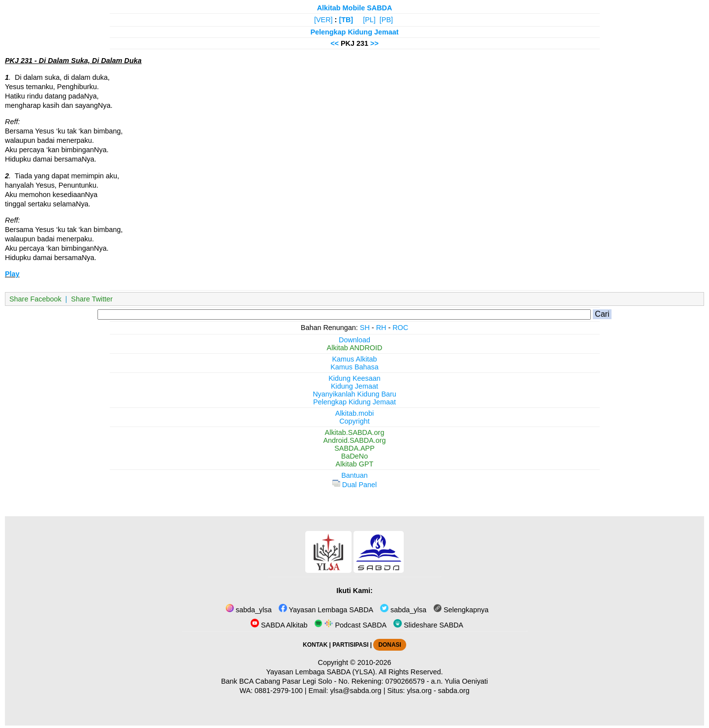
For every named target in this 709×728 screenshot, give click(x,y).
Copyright (354, 421)
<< (335, 43)
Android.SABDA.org (354, 440)
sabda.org (454, 691)
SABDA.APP (354, 448)
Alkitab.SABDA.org (355, 432)
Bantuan (354, 475)
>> (374, 43)
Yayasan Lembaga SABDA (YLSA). (322, 672)
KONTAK (315, 645)
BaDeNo (354, 456)
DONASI (389, 645)
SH (365, 328)
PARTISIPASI (350, 645)
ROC (400, 328)
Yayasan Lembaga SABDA (326, 610)
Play (12, 274)
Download (354, 340)
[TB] (346, 20)
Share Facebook (35, 299)
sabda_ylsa (249, 610)
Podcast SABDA (350, 625)
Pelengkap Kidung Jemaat (354, 32)
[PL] (369, 20)
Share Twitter (92, 299)
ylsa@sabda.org (355, 691)
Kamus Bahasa (354, 367)
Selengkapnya (461, 610)
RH (381, 328)
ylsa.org (419, 691)
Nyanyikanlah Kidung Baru (354, 394)
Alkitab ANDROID (355, 348)
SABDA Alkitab (279, 625)
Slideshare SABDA (428, 625)
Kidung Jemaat (354, 386)
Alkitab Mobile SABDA (355, 8)
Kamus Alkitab (354, 359)
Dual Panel (354, 485)
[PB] (386, 20)
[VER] (323, 20)
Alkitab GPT (355, 464)
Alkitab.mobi (354, 413)
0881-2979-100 (279, 691)
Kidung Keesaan (354, 378)
